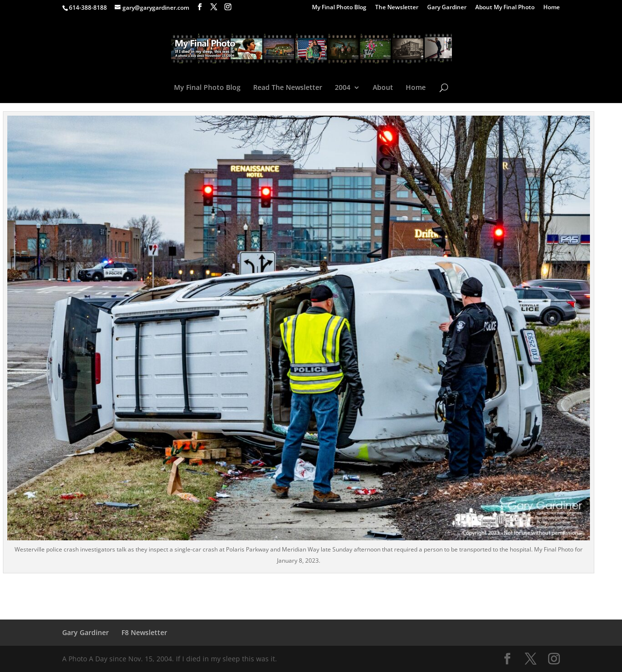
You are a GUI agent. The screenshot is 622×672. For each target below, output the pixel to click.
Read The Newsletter (288, 88)
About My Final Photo (505, 8)
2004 (343, 88)
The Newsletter (397, 8)
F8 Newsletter (144, 632)
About (383, 88)
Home (552, 8)
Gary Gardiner (447, 8)
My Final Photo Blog (339, 8)
